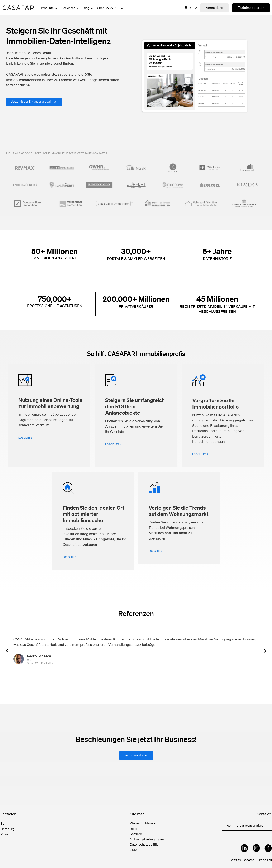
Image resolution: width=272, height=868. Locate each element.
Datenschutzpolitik (144, 844)
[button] (7, 650)
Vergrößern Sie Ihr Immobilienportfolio (215, 403)
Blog (88, 8)
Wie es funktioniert (144, 823)
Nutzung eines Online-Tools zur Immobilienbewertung (50, 403)
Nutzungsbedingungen (147, 839)
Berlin (5, 823)
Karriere (136, 834)
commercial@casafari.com (247, 825)
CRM (133, 850)
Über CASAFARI (110, 8)
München (7, 834)
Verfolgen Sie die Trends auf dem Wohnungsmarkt (179, 511)
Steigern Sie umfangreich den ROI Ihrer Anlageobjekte (135, 406)
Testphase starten (251, 8)
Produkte (49, 8)
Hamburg (7, 829)
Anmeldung (214, 8)
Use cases (70, 8)
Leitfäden (8, 814)
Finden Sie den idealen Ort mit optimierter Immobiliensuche (94, 514)
